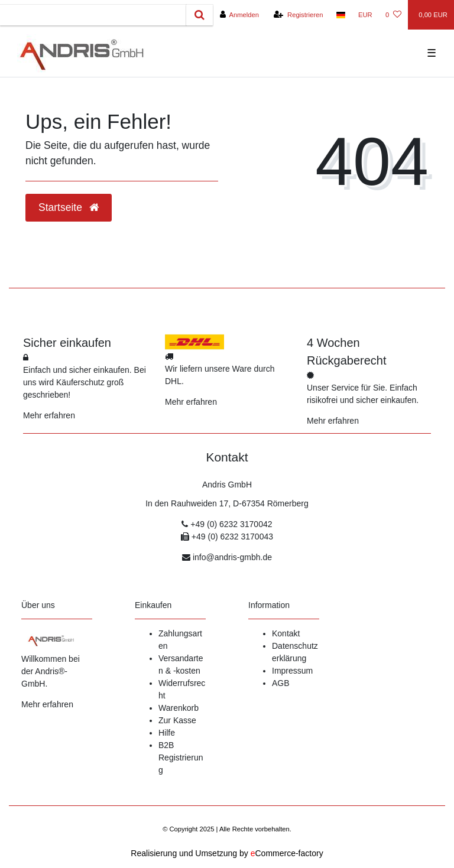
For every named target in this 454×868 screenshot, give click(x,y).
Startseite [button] (69, 207)
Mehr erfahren (49, 415)
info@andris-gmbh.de (232, 557)
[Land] (341, 15)
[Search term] (93, 15)
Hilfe (167, 733)
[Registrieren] (298, 15)
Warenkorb (179, 708)
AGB (281, 683)
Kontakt (286, 633)
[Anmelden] (239, 15)
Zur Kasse (177, 720)
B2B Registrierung (181, 758)
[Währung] (365, 15)
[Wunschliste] (393, 15)
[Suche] (200, 15)
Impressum (292, 671)
